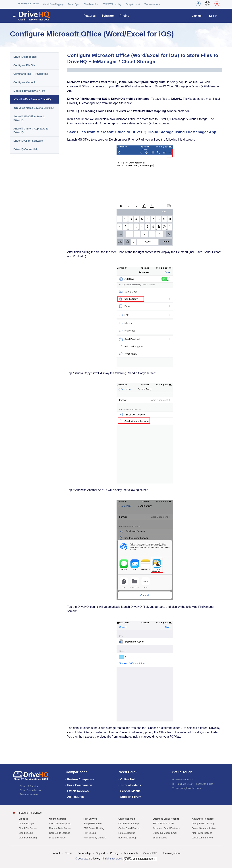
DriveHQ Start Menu (28, 4)
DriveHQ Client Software (28, 141)
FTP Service (90, 819)
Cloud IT (23, 819)
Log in (213, 16)
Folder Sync (74, 4)
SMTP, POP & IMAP (163, 823)
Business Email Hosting (166, 819)
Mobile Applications (202, 833)
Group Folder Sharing (203, 823)
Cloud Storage (26, 823)
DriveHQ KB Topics (25, 57)
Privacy (114, 853)
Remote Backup (127, 833)
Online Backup (127, 819)
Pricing (124, 16)
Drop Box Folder (58, 838)
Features (90, 16)
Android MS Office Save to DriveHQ (29, 118)
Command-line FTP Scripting (31, 74)
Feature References (30, 813)
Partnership (84, 853)
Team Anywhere (152, 4)
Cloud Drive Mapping (53, 4)
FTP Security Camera (95, 838)
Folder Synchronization (204, 828)
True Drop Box (91, 4)
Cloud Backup (26, 833)
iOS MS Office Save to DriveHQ (32, 99)
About (57, 853)
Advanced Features (203, 819)
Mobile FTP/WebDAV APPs (29, 91)
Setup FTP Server (93, 823)
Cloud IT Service (29, 786)
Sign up (197, 16)
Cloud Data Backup (129, 823)
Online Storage (57, 819)
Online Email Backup (129, 828)
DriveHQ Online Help (26, 149)
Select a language (140, 859)
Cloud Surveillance (30, 790)
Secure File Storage (60, 833)
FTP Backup (90, 833)
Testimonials (131, 853)
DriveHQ (96, 859)
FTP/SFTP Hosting (112, 4)
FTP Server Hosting (94, 828)
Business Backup (127, 838)
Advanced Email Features (166, 828)
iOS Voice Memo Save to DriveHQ (34, 108)
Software (108, 16)
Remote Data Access (60, 828)
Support (100, 853)
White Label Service (202, 838)
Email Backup (160, 838)
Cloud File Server (28, 828)
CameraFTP (150, 853)
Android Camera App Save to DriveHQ (31, 130)
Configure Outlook (25, 82)
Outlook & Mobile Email (165, 833)
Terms (69, 853)
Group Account (133, 4)
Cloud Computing (28, 838)
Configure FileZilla (24, 65)
